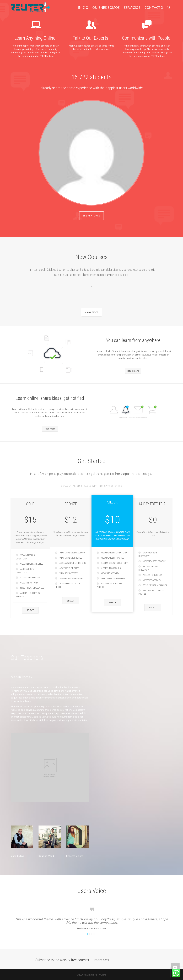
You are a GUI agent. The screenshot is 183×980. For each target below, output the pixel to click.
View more (92, 312)
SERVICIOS (132, 7)
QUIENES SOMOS (106, 7)
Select (30, 610)
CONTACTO (154, 7)
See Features (91, 216)
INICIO (83, 7)
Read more (133, 371)
